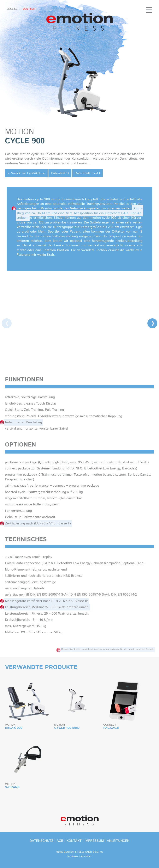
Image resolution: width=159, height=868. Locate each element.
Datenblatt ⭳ (60, 173)
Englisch (13, 9)
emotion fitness (79, 22)
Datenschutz (42, 841)
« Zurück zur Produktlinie (26, 173)
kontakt (74, 841)
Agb (60, 841)
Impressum (94, 841)
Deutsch (29, 9)
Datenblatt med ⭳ (87, 173)
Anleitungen (118, 841)
